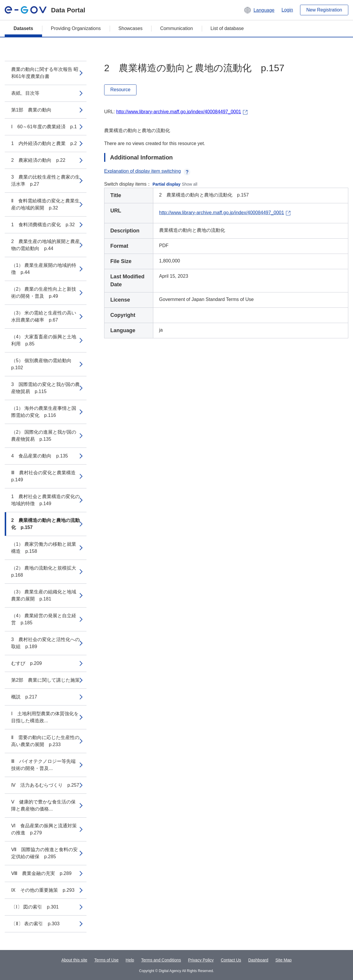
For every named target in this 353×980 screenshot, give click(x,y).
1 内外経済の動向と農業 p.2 (44, 143)
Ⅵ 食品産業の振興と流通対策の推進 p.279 (44, 829)
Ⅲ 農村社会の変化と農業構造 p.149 (46, 476)
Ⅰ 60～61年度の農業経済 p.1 (44, 127)
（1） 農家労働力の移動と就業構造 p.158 (44, 548)
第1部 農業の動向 (31, 110)
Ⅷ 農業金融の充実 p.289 (41, 873)
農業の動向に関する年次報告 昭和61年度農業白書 (45, 73)
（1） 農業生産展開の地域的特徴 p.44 (44, 269)
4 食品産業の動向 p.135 (40, 456)
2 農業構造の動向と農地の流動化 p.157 (45, 524)
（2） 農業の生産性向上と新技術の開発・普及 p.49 (44, 293)
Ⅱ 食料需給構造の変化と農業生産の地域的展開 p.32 (45, 204)
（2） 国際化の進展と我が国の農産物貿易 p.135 (44, 436)
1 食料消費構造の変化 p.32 (43, 225)
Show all (190, 184)
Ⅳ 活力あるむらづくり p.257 (45, 785)
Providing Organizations (76, 28)
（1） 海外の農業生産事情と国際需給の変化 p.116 (44, 412)
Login (287, 10)
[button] (259, 10)
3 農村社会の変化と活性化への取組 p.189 (45, 643)
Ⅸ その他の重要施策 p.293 (43, 890)
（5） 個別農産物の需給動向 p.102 (44, 364)
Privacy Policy (201, 960)
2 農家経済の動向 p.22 (38, 160)
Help (130, 960)
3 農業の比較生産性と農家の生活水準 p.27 (45, 180)
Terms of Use (106, 960)
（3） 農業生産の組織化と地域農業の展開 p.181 (44, 595)
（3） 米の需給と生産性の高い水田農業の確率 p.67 (44, 316)
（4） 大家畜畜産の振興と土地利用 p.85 (44, 340)
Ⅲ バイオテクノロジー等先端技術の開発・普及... (43, 765)
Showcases (131, 28)
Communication (176, 28)
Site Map (283, 960)
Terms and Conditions (161, 960)
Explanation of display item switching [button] (147, 171)
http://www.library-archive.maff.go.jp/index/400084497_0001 (179, 112)
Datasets (23, 28)
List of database (227, 28)
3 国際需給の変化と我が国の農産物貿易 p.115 (45, 388)
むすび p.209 (26, 663)
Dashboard (258, 960)
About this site (74, 960)
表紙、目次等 (25, 93)
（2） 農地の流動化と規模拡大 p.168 (46, 571)
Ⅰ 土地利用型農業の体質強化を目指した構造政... (45, 717)
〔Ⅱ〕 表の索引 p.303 (35, 924)
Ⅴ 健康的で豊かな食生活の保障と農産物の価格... (43, 805)
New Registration (324, 10)
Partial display (167, 184)
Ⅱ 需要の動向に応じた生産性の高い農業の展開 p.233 (45, 741)
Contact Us (231, 960)
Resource (120, 90)
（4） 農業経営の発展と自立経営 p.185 (44, 619)
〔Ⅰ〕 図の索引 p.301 (35, 907)
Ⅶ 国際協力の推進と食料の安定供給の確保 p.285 (44, 853)
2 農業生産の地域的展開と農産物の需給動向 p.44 (45, 245)
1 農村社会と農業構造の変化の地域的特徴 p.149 (45, 500)
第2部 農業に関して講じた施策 (45, 680)
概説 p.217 (24, 697)
